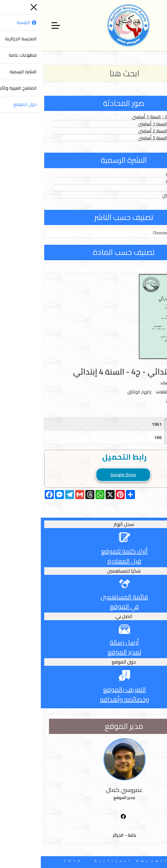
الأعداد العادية (139, 174)
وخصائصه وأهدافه (84, 699)
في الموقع (83, 606)
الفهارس (144, 188)
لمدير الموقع (83, 652)
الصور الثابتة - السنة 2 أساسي (125, 131)
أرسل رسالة (83, 642)
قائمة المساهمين (83, 597)
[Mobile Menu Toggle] (159, 25)
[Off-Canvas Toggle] (15, 25)
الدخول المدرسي (137, 195)
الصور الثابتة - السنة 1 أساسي (125, 124)
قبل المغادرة (84, 561)
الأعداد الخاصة (139, 181)
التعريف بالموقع (84, 689)
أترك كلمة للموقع (83, 551)
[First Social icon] (83, 817)
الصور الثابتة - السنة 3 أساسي (125, 138)
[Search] (83, 73)
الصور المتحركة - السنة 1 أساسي (122, 117)
